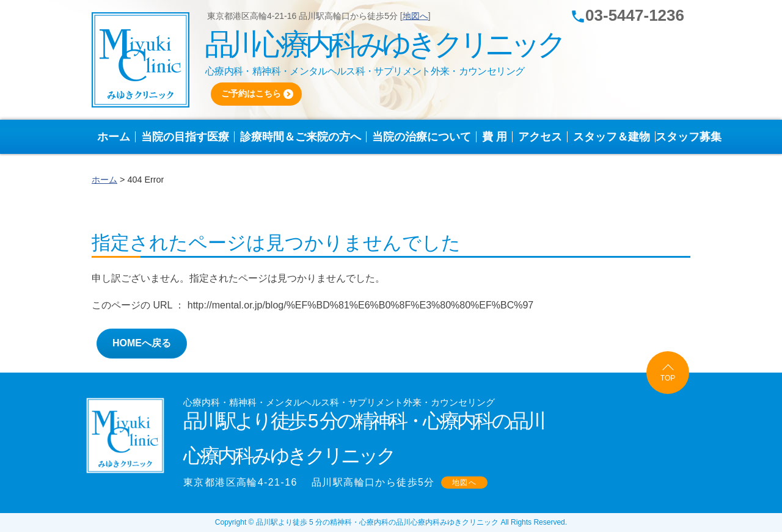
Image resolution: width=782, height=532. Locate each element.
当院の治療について (424, 137)
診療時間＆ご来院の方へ (303, 137)
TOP (668, 378)
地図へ (415, 16)
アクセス (543, 137)
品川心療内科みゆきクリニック (384, 44)
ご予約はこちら (251, 93)
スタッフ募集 (689, 137)
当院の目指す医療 (188, 137)
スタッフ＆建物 (614, 137)
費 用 (497, 137)
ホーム (116, 137)
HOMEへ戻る (142, 343)
